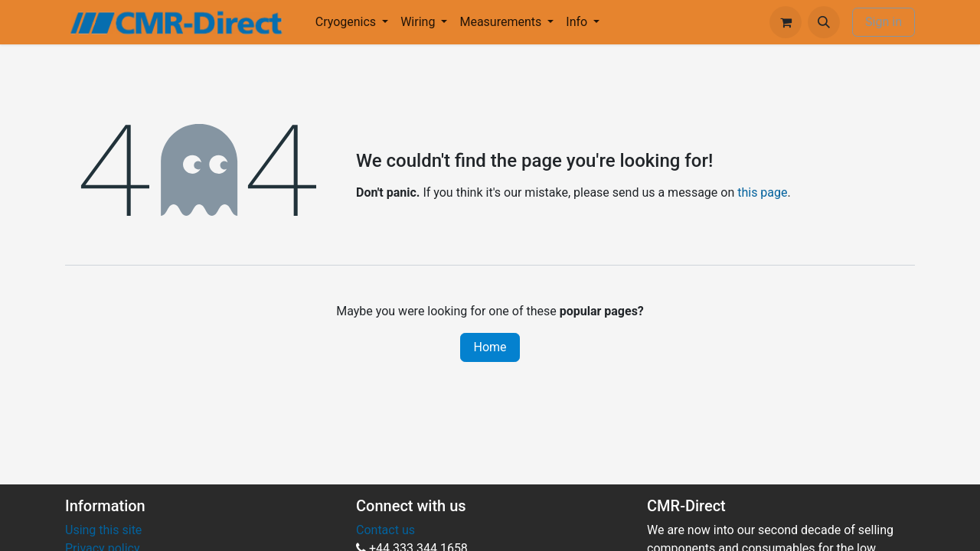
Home (490, 347)
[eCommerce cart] (786, 22)
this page (762, 192)
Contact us (385, 530)
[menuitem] (352, 22)
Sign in (884, 22)
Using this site (103, 530)
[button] (824, 22)
